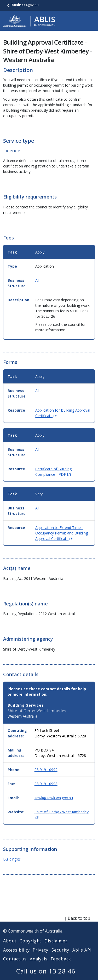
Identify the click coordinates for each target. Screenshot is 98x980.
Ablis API (82, 956)
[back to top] (49, 924)
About (10, 947)
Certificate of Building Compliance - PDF (53, 472)
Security (60, 956)
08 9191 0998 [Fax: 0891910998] (46, 784)
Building (12, 859)
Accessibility (16, 956)
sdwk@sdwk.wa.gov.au (54, 798)
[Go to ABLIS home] (29, 21)
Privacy (41, 956)
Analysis (39, 965)
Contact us (15, 965)
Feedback (61, 965)
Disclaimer (56, 947)
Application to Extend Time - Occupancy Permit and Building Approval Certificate (62, 533)
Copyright (31, 947)
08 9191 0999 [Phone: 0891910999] (46, 770)
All (37, 280)
